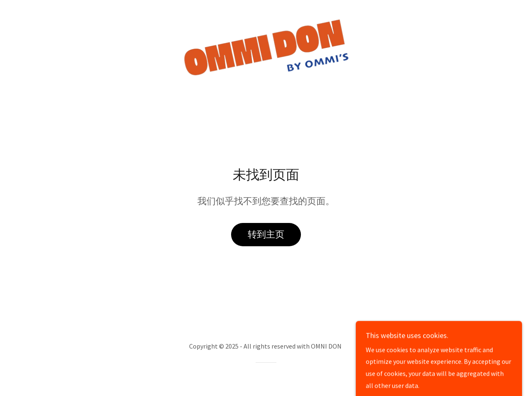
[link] (266, 47)
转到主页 (266, 234)
